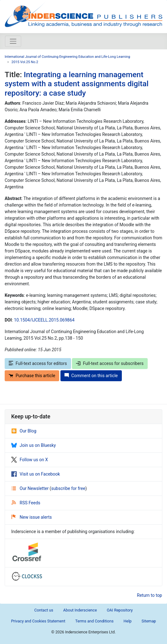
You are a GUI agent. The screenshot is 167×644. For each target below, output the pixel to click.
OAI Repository (120, 610)
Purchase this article (32, 376)
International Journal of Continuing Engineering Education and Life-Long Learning (67, 57)
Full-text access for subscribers (110, 363)
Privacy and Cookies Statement (38, 621)
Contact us (44, 610)
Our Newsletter (31, 488)
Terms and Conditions (95, 621)
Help (127, 621)
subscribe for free (68, 488)
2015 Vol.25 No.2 (25, 62)
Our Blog (24, 431)
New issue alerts (32, 517)
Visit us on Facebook (36, 474)
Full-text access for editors (38, 363)
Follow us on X (30, 460)
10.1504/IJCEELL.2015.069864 (44, 320)
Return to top (150, 595)
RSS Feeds (26, 503)
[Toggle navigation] (13, 41)
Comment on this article (91, 376)
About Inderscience (80, 610)
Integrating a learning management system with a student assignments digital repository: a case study (77, 84)
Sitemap (149, 621)
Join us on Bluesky (33, 445)
